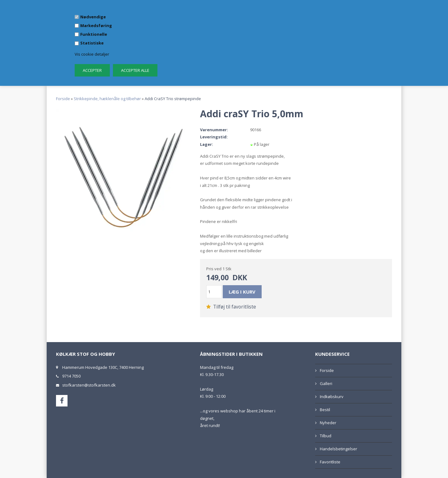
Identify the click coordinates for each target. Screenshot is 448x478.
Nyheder (328, 423)
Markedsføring (96, 26)
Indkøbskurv (332, 397)
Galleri (326, 383)
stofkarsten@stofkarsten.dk (89, 385)
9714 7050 (71, 376)
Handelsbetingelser (338, 449)
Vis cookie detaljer (92, 54)
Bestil (325, 410)
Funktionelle (94, 34)
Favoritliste (330, 462)
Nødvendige (93, 17)
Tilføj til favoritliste (231, 307)
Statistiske (92, 43)
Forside (63, 99)
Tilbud (326, 436)
